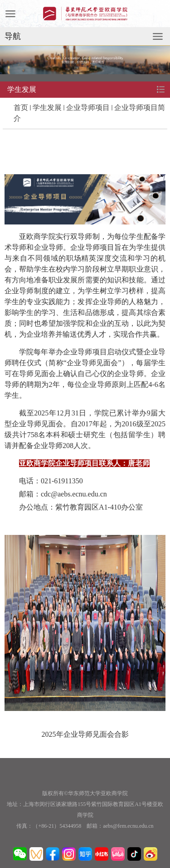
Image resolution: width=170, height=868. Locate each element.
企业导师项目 (88, 107)
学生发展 (47, 107)
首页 (21, 107)
